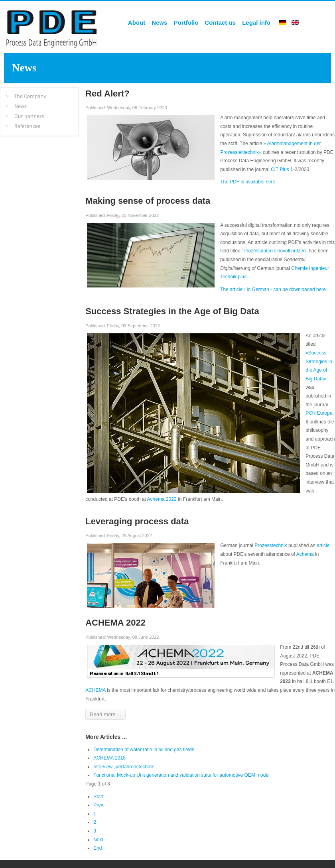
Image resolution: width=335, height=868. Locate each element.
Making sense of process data (148, 201)
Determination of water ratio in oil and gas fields (144, 750)
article (323, 545)
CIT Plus (280, 169)
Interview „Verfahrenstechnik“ (124, 767)
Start (98, 797)
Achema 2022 (162, 499)
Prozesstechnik (271, 545)
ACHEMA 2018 (109, 758)
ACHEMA (96, 690)
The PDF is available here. (248, 182)
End (98, 848)
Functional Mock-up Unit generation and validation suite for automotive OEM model (181, 775)
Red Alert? (107, 93)
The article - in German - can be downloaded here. (274, 289)
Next (98, 840)
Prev (98, 805)
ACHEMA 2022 (115, 623)
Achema (305, 554)
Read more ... (105, 714)
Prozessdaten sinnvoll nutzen (274, 251)
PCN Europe (319, 413)
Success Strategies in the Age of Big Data (172, 311)
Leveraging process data (137, 521)
